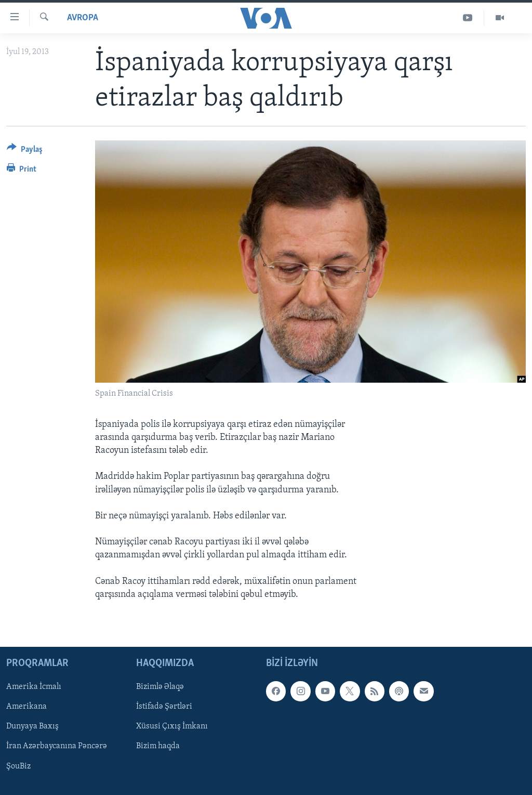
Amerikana (26, 707)
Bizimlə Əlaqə (160, 687)
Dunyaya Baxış (32, 727)
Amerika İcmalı (34, 687)
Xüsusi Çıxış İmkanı (172, 727)
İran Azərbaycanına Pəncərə (57, 747)
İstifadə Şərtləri (164, 707)
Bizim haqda (158, 747)
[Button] (25, 151)
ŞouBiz (18, 766)
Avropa (83, 18)
